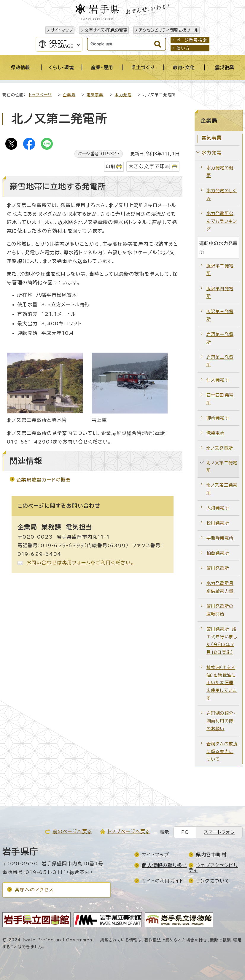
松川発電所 (218, 523)
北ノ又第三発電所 (222, 489)
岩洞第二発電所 (220, 361)
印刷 (110, 167)
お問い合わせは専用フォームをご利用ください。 (80, 563)
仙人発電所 (218, 380)
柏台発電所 (218, 553)
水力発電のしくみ (222, 194)
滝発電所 (215, 433)
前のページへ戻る (72, 831)
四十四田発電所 (220, 399)
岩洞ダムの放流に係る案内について (222, 751)
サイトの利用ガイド (163, 881)
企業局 (69, 95)
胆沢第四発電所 (220, 292)
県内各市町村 (211, 855)
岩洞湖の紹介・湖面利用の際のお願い (221, 721)
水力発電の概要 (220, 172)
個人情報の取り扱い (164, 865)
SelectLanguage (61, 44)
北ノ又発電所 (220, 448)
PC (185, 832)
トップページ (40, 95)
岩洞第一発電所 (220, 338)
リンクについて (213, 881)
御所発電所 (218, 418)
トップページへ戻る (129, 831)
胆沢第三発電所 (220, 315)
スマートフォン (219, 832)
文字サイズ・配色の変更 (106, 30)
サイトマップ (62, 30)
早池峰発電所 (220, 538)
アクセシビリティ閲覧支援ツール (169, 30)
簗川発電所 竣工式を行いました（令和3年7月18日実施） (222, 641)
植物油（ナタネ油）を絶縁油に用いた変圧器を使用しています (222, 683)
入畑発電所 (218, 508)
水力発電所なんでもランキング (222, 221)
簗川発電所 (218, 568)
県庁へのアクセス (34, 890)
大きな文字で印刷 (150, 166)
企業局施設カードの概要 (44, 480)
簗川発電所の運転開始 (220, 610)
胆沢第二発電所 (220, 270)
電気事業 (95, 95)
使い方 (183, 48)
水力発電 (123, 95)
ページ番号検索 (192, 40)
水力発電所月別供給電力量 (220, 587)
